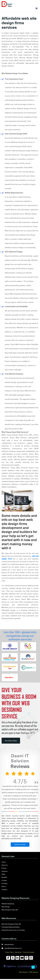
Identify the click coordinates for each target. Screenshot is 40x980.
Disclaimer (18, 952)
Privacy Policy (9, 952)
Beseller (4, 877)
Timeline (4, 889)
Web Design (6, 907)
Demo (4, 886)
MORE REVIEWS (20, 845)
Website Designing (8, 904)
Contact (4, 880)
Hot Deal (4, 883)
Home (4, 862)
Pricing (4, 868)
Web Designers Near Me (10, 910)
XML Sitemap (23, 972)
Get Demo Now (11, 741)
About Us (5, 865)
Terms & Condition (29, 952)
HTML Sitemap (33, 972)
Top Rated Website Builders (11, 927)
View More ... (10, 677)
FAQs (3, 874)
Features (5, 871)
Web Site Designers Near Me (11, 924)
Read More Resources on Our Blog (13, 930)
